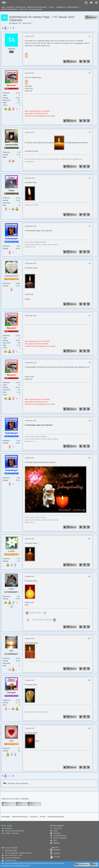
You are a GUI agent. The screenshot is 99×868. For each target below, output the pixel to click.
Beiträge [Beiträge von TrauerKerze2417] (5, 286)
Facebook (57, 853)
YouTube (57, 857)
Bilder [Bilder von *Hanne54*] (5, 705)
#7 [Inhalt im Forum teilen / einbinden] (90, 316)
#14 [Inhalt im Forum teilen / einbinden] (89, 680)
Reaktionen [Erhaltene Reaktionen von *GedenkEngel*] (6, 246)
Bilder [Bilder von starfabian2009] (5, 157)
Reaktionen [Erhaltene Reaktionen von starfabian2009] (6, 152)
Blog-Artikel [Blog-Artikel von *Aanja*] (6, 203)
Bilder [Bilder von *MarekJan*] (5, 103)
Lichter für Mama (35, 620)
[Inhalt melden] (65, 62)
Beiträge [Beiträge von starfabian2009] (5, 155)
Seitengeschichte (11, 851)
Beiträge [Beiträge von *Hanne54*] (5, 703)
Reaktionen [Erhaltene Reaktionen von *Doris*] (6, 596)
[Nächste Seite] (14, 28)
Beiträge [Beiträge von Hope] (5, 751)
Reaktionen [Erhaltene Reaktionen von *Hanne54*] (6, 700)
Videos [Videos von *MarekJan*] (5, 105)
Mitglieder (57, 843)
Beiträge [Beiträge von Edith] (5, 661)
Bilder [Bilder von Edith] (5, 666)
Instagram (57, 850)
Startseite (8, 828)
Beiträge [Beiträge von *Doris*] (5, 599)
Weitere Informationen (82, 865)
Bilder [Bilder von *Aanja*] (5, 205)
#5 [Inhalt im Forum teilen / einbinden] (90, 226)
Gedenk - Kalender (12, 833)
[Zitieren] (81, 62)
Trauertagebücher (60, 836)
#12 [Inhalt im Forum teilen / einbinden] (89, 576)
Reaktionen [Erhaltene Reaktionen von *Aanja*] (6, 198)
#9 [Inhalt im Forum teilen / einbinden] (90, 421)
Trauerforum (58, 828)
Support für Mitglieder (13, 858)
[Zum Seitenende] (85, 62)
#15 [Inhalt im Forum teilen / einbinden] (89, 728)
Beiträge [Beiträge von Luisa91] (5, 561)
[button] (96, 3)
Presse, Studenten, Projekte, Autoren (18, 853)
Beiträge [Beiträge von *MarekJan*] (5, 98)
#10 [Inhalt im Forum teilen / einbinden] (89, 458)
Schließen (94, 865)
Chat (55, 840)
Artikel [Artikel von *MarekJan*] (5, 95)
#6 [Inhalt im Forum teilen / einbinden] (90, 263)
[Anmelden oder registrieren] (91, 3)
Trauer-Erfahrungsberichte (14, 831)
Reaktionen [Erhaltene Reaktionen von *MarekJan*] (6, 93)
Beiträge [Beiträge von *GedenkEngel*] (5, 248)
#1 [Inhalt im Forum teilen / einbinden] (90, 36)
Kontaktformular (11, 860)
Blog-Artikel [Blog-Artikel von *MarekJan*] (6, 100)
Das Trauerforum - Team (14, 855)
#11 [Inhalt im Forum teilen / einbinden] (89, 539)
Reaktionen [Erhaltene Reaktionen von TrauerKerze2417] (6, 283)
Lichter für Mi (32, 613)
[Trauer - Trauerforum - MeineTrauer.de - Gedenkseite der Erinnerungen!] (4, 2)
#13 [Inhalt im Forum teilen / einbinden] (89, 638)
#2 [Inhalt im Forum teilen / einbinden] (90, 73)
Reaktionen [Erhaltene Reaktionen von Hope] (6, 748)
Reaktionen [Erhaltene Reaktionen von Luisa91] (6, 559)
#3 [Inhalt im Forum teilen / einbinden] (90, 132)
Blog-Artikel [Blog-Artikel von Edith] (6, 663)
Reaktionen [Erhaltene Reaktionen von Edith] (6, 658)
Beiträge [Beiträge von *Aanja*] (5, 200)
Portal (55, 831)
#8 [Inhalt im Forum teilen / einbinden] (90, 363)
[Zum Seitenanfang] (88, 62)
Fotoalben (57, 833)
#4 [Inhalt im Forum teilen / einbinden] (90, 178)
